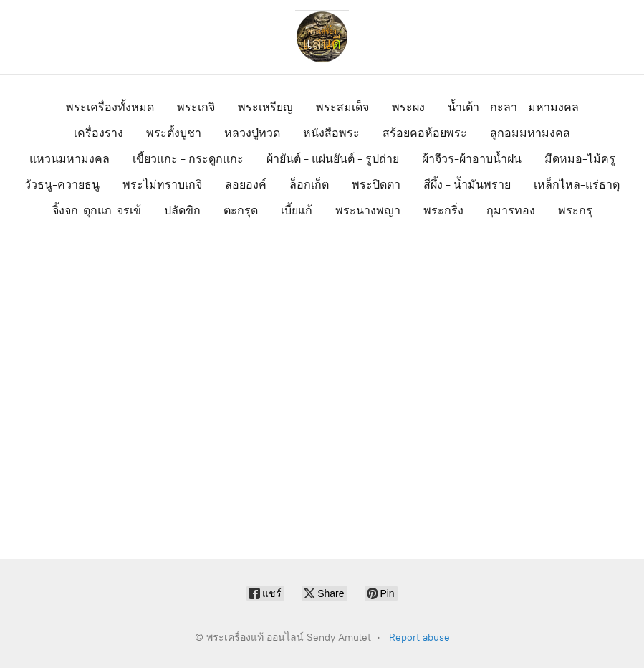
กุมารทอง (511, 210)
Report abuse (419, 638)
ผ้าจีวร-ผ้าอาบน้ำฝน (472, 159)
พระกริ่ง (443, 210)
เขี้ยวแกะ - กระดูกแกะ (188, 159)
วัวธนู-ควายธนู (62, 185)
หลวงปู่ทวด (252, 133)
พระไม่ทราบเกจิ (162, 185)
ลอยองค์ (246, 185)
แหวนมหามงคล (69, 159)
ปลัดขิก (182, 210)
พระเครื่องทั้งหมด (110, 107)
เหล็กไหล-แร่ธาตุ (577, 185)
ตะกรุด (241, 210)
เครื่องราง (98, 133)
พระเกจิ (196, 107)
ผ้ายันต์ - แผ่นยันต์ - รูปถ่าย (333, 159)
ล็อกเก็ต (309, 185)
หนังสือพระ (331, 133)
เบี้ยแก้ (297, 210)
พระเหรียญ (265, 107)
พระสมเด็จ (342, 107)
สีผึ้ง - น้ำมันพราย (467, 185)
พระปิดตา (376, 185)
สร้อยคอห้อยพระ (425, 133)
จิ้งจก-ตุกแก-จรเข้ (97, 210)
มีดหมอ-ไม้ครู (580, 159)
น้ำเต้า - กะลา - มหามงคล (513, 107)
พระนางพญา (368, 210)
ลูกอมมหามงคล (530, 133)
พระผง (408, 107)
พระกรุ (575, 210)
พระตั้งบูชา (174, 133)
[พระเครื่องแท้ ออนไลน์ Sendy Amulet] (322, 37)
